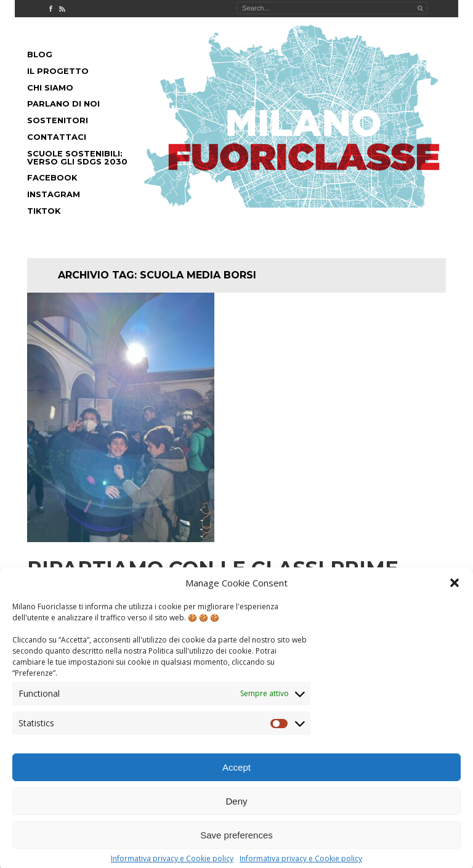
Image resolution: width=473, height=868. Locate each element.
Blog (40, 55)
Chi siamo (50, 88)
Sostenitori (58, 120)
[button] (455, 591)
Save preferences (236, 844)
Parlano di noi (63, 104)
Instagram (54, 194)
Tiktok (44, 211)
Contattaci (57, 137)
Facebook (52, 178)
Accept (236, 776)
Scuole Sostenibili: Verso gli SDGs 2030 (77, 158)
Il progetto (58, 71)
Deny (236, 810)
